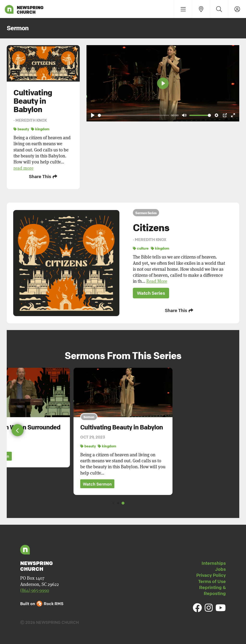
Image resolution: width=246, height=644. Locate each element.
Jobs (220, 568)
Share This (43, 176)
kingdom (40, 129)
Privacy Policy (211, 574)
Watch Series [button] (151, 292)
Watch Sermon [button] (97, 483)
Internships (214, 562)
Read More (157, 280)
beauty (21, 129)
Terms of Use (212, 580)
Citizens (151, 227)
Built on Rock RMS (42, 602)
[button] (18, 429)
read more (23, 168)
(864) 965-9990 (35, 589)
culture (141, 247)
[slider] (133, 115)
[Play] (93, 115)
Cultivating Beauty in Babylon (122, 426)
